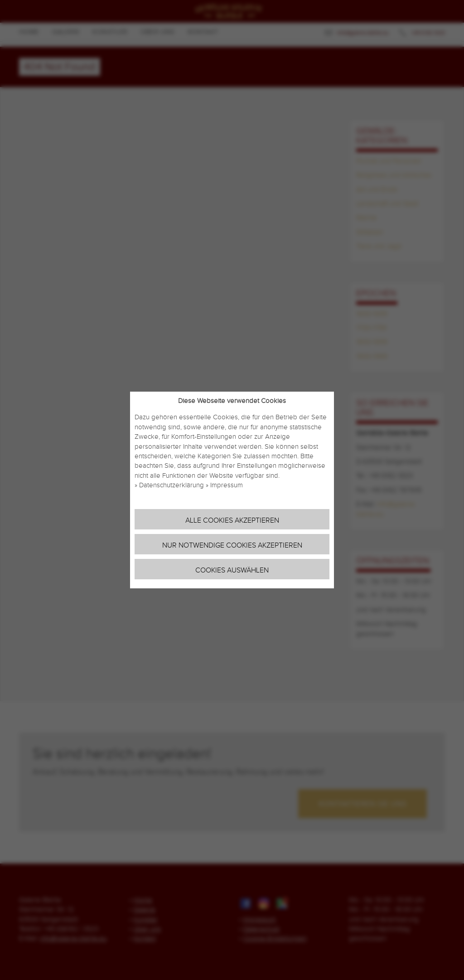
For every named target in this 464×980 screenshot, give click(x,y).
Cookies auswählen (232, 570)
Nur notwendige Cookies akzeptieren (232, 546)
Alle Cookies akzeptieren (232, 521)
